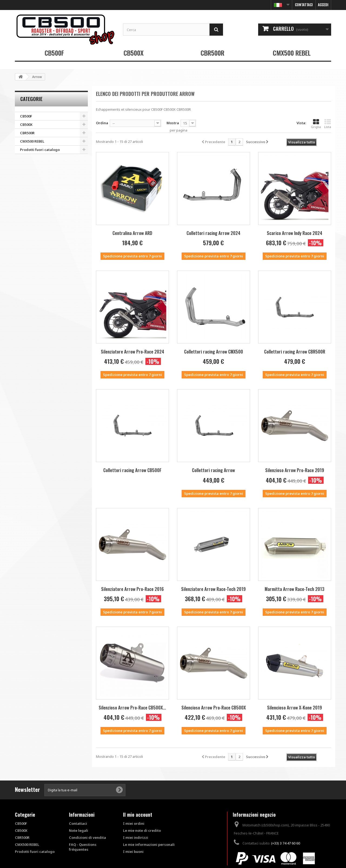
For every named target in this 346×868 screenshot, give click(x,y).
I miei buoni (133, 852)
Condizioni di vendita (87, 837)
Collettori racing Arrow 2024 (213, 233)
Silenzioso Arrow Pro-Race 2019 (295, 470)
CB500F (54, 53)
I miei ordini (134, 823)
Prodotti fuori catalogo (40, 150)
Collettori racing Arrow (213, 470)
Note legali (79, 830)
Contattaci (304, 5)
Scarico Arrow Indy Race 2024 (295, 233)
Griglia (316, 124)
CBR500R (212, 53)
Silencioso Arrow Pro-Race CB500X (214, 707)
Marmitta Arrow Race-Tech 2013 (295, 589)
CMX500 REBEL (292, 53)
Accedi (323, 5)
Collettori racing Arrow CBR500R (295, 351)
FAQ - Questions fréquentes (83, 847)
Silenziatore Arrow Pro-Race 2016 (132, 589)
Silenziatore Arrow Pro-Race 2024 (132, 351)
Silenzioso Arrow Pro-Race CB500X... (132, 707)
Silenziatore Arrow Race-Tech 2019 (213, 589)
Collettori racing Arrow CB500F (132, 470)
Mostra (173, 123)
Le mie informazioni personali (149, 845)
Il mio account (138, 815)
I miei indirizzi (136, 837)
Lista (328, 124)
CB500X (134, 53)
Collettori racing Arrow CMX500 (214, 351)
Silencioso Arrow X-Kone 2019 (295, 707)
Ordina (102, 123)
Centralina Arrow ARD (132, 233)
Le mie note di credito (142, 830)
